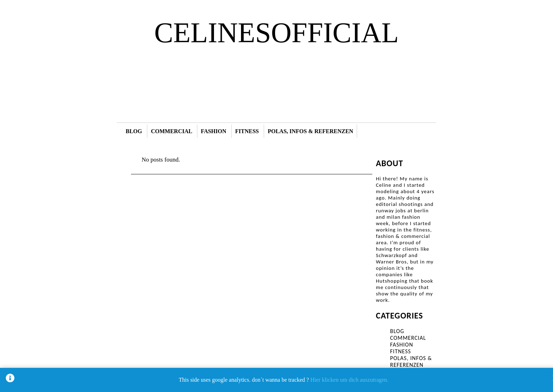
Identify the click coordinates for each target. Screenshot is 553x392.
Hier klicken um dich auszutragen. (349, 380)
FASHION (214, 131)
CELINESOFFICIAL (277, 33)
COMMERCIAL (171, 131)
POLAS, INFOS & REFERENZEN (310, 131)
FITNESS (247, 131)
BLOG (134, 131)
